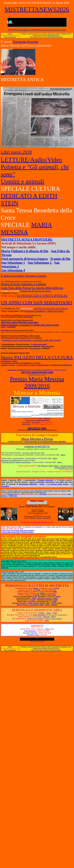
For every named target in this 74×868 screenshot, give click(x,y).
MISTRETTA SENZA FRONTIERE (27, 239)
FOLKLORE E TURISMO (59, 34)
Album (63, 455)
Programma (6, 361)
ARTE (49, 34)
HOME (10, 34)
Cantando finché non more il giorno (35, 291)
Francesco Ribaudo (30, 633)
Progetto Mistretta (45, 480)
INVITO (3, 327)
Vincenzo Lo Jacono (45, 598)
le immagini (36, 422)
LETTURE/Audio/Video (31, 160)
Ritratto (41, 613)
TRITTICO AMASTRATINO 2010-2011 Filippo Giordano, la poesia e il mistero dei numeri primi (30, 324)
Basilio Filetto (54, 466)
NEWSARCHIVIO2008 (55, 37)
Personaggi (51, 35)
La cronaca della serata (58, 484)
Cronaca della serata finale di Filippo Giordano (17, 532)
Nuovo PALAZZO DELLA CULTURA (37, 357)
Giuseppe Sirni (12, 494)
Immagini (54, 605)
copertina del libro (32, 557)
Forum (36, 37)
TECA (69, 34)
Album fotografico (39, 615)
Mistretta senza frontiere (40, 35)
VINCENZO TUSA (36, 504)
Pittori (32, 37)
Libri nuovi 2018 (16, 152)
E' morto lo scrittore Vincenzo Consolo (23, 276)
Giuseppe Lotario (33, 635)
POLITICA (37, 34)
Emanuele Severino (26, 42)
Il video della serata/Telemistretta (37, 420)
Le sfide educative (39, 344)
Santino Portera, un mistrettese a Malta (30, 605)
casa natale (44, 557)
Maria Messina (47, 346)
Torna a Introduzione (10, 37)
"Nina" (69, 494)
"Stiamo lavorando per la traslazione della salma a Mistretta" (45, 442)
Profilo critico (13, 496)
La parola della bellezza (47, 288)
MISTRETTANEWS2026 (37, 9)
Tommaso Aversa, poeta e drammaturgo (16, 462)
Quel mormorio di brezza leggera (24, 259)
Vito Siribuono (43, 466)
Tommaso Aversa (67, 466)
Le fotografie (47, 518)
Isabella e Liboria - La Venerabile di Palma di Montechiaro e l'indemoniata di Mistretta (36, 365)
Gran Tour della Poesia (16, 288)
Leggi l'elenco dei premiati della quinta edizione (18, 530)
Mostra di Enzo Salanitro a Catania (23, 284)
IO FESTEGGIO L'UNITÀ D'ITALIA (42, 296)
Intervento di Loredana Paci (11, 460)
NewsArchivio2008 (55, 650)
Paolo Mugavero (30, 631)
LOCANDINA (11, 327)
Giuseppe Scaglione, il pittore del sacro (44, 311)
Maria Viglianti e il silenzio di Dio (25, 251)
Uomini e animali (22, 181)
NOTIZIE (24, 34)
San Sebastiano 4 (13, 270)
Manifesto (47, 418)
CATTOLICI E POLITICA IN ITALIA (50, 309)
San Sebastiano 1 (13, 263)
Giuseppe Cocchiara (18, 557)
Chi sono (45, 37)
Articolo (39, 518)
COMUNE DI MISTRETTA (37, 447)
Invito (15, 361)
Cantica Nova (35, 348)
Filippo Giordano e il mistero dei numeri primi (25, 281)
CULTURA (30, 34)
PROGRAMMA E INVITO (64, 468)
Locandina (29, 317)
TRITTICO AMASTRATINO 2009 (37, 372)
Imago (40, 37)
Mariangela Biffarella (28, 484)
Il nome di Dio (60, 259)
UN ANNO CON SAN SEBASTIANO (36, 303)
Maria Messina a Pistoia (37, 439)
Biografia (46, 617)
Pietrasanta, (43, 494)
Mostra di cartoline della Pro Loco (30, 315)
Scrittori (57, 35)
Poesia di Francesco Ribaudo (53, 619)
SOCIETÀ (44, 34)
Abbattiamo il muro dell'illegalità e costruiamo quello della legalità (31, 340)
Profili (35, 597)
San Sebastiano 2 (40, 263)
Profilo (35, 588)
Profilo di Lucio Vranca (35, 619)
